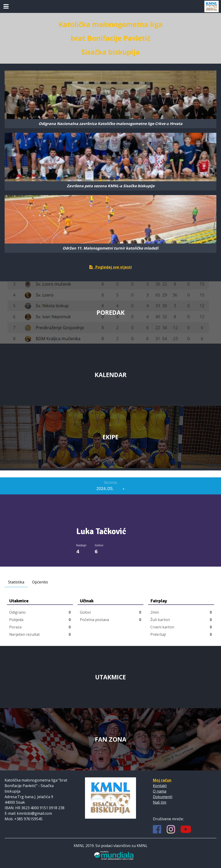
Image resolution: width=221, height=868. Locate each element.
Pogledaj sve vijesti (111, 267)
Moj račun (162, 780)
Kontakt (160, 786)
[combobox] (111, 489)
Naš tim (160, 802)
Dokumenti (163, 797)
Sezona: (111, 482)
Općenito (40, 582)
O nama (160, 791)
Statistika (16, 582)
